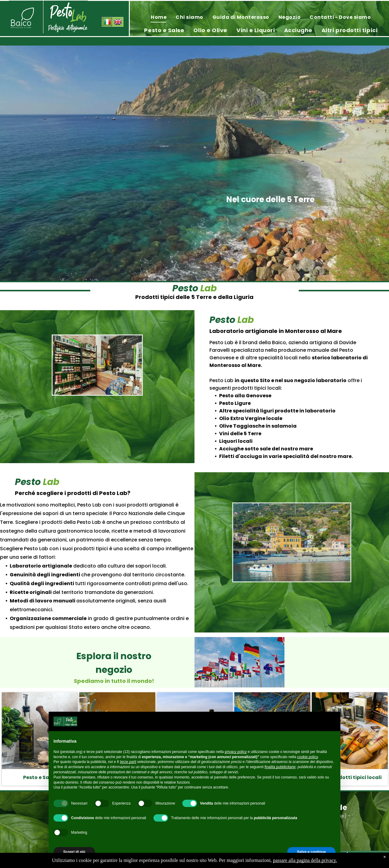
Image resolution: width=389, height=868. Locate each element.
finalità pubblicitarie (280, 767)
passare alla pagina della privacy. (305, 860)
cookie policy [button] (308, 757)
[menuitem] (159, 17)
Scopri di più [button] (74, 852)
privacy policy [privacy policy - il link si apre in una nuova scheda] (236, 752)
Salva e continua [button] (311, 852)
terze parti (128, 762)
